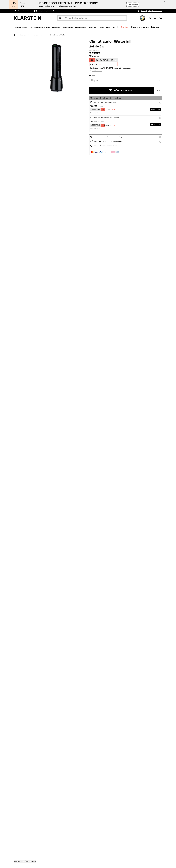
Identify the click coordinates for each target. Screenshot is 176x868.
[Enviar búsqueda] (60, 18)
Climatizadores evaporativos (44, 35)
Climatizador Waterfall (65, 35)
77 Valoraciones (95, 56)
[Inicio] (17, 35)
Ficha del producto (94, 50)
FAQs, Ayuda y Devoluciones (152, 11)
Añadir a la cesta (122, 90)
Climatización (25, 35)
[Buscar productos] (92, 18)
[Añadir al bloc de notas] (158, 90)
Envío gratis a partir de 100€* (48, 11)
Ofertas (158, 27)
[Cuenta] (150, 18)
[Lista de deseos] (155, 18)
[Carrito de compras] (161, 18)
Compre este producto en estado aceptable (109, 117)
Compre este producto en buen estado (107, 102)
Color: (92, 76)
